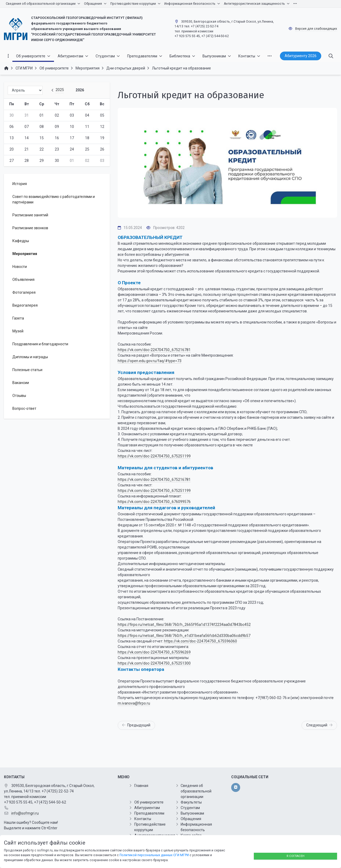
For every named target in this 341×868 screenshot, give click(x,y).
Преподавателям (149, 813)
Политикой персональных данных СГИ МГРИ (154, 855)
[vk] (236, 787)
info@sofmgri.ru (25, 813)
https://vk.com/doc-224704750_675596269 (154, 652)
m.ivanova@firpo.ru (134, 703)
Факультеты (191, 802)
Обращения (191, 819)
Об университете (149, 802)
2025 (60, 90)
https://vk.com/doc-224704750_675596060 (201, 641)
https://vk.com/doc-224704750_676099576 (154, 502)
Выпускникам (192, 813)
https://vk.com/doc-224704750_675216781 (154, 350)
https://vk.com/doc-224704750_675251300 (154, 663)
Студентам (190, 808)
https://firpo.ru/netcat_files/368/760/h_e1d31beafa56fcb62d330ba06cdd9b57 (184, 636)
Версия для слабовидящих (316, 29)
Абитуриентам (147, 808)
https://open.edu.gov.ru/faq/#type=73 (150, 361)
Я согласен (295, 856)
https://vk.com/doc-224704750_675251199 (154, 456)
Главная (141, 786)
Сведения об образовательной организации (196, 791)
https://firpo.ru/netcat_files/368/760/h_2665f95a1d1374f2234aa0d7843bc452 (184, 625)
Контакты (143, 819)
